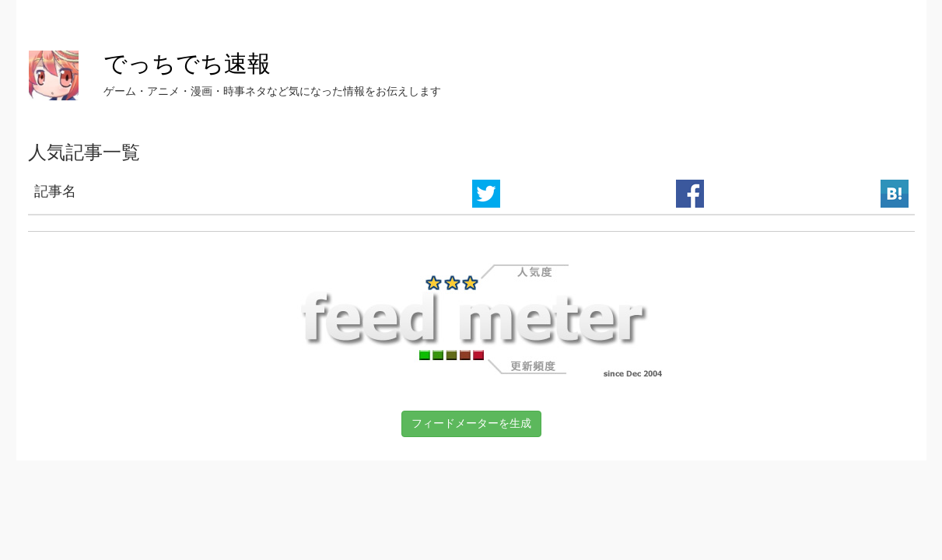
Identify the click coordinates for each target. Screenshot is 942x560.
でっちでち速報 (187, 63)
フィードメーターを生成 (471, 423)
